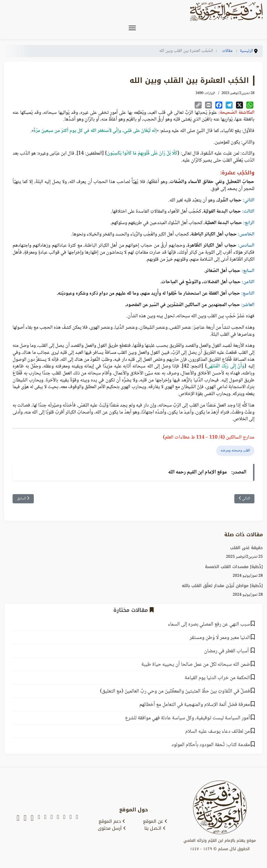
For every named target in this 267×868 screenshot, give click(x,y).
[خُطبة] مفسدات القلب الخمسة (234, 567)
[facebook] (58, 818)
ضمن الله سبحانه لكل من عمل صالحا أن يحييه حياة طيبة (196, 665)
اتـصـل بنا (155, 828)
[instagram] (45, 818)
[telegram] (52, 818)
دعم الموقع (112, 821)
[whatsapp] (18, 818)
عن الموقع (155, 821)
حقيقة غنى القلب (246, 548)
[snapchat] (77, 818)
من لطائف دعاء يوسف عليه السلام (218, 732)
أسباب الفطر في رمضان (227, 651)
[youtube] (64, 818)
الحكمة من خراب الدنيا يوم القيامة (217, 678)
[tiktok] (32, 818)
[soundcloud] (25, 818)
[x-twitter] (71, 818)
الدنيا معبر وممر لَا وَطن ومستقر (220, 638)
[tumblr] (39, 818)
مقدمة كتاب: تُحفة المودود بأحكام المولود (211, 745)
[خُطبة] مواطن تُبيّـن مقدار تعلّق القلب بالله (222, 586)
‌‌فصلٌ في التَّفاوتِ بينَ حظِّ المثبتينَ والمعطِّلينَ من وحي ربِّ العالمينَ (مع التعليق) (175, 691)
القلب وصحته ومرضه (235, 451)
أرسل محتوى (112, 828)
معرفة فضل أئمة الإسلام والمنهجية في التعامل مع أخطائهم (195, 705)
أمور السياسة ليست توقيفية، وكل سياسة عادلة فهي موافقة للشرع (188, 718)
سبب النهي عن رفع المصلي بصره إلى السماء (209, 624)
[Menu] (132, 28)
